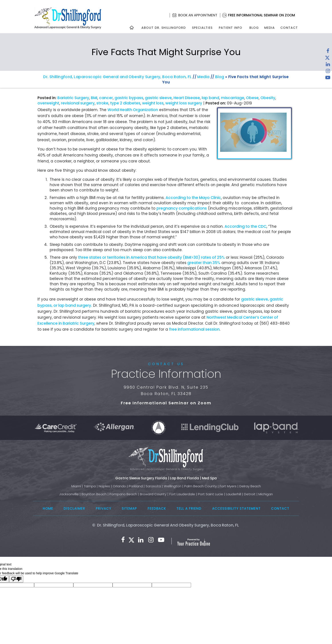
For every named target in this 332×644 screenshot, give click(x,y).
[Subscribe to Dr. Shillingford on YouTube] (328, 79)
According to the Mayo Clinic (193, 198)
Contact (289, 28)
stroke (102, 103)
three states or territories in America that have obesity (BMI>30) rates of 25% (151, 257)
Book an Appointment (198, 15)
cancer (106, 98)
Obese (252, 98)
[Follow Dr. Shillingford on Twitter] (327, 59)
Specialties (202, 28)
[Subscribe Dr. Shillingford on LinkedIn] (328, 65)
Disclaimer (74, 508)
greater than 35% (203, 263)
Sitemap (129, 508)
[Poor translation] (16, 579)
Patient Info (230, 28)
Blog (254, 28)
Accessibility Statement (236, 508)
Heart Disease (187, 98)
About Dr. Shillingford (164, 28)
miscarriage (233, 98)
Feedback (157, 508)
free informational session (194, 329)
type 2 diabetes (125, 103)
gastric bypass (129, 98)
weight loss (153, 103)
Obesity (268, 98)
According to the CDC (245, 226)
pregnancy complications (182, 208)
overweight (48, 103)
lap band (210, 98)
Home (48, 508)
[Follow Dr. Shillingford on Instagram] (328, 72)
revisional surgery (78, 103)
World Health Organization (133, 110)
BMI (94, 98)
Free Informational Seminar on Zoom (262, 15)
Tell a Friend (189, 508)
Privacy (104, 508)
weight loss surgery (184, 103)
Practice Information (166, 374)
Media (270, 28)
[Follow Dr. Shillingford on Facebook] (328, 52)
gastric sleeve (158, 98)
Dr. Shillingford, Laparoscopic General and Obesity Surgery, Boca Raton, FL (117, 77)
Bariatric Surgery (73, 98)
